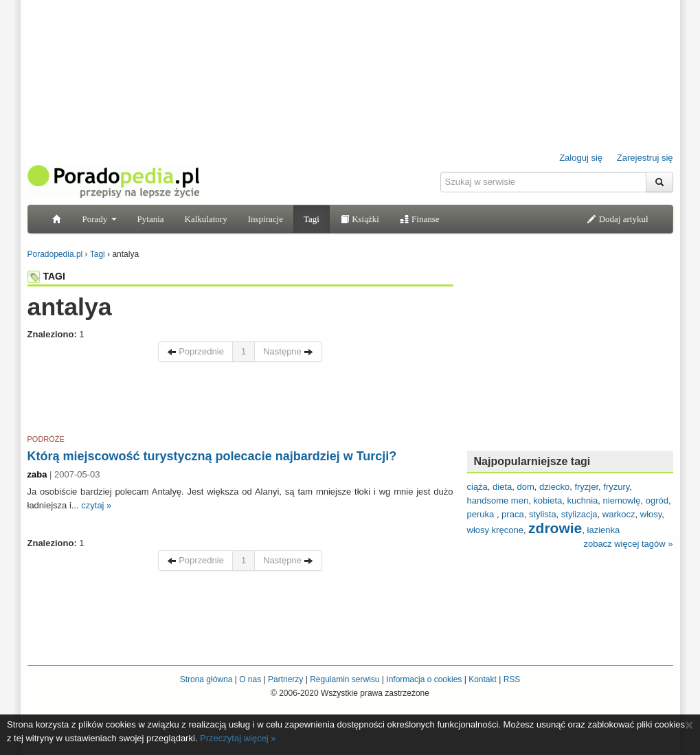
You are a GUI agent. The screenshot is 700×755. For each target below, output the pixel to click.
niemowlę (622, 500)
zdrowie (555, 528)
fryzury (616, 487)
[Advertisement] (240, 401)
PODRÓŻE (46, 439)
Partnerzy (285, 679)
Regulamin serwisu (345, 679)
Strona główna (206, 679)
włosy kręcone (495, 530)
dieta (502, 487)
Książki (360, 219)
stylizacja (579, 514)
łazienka (604, 530)
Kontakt (483, 679)
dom (526, 487)
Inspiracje (266, 219)
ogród (657, 500)
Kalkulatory (206, 219)
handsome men (498, 500)
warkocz (619, 514)
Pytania (151, 219)
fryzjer (586, 487)
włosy (651, 514)
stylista (543, 514)
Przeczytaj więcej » (238, 738)
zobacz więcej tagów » (628, 544)
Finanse (420, 219)
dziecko (554, 487)
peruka (482, 514)
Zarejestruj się (645, 158)
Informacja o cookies (424, 679)
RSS (512, 679)
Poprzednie (195, 351)
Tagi (312, 219)
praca (513, 514)
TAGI (46, 276)
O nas (250, 679)
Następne (288, 351)
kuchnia (583, 500)
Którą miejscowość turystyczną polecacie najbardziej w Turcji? (212, 456)
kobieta (547, 500)
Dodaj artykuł (617, 219)
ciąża (477, 487)
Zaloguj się (581, 158)
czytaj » (96, 505)
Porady (100, 219)
